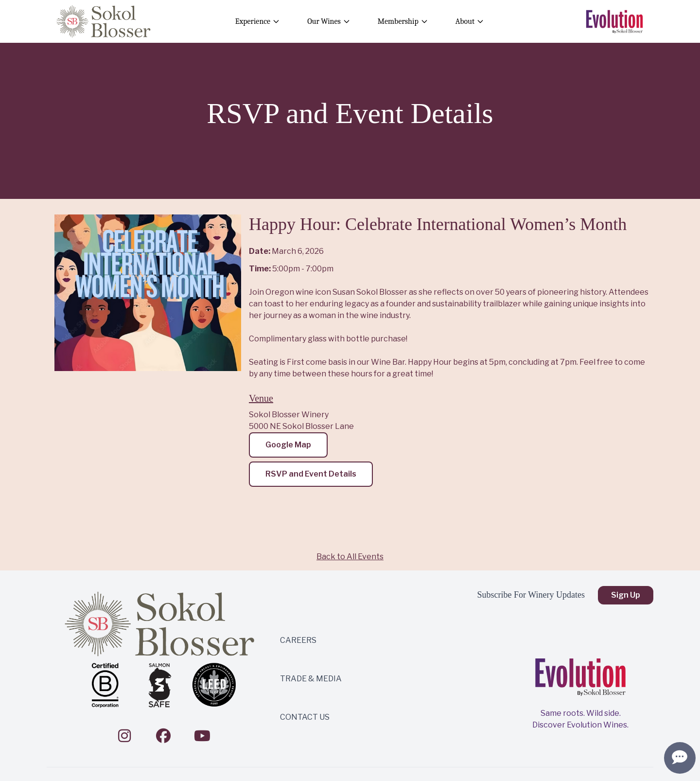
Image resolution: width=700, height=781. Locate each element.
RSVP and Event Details (311, 474)
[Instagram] (124, 736)
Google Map (288, 445)
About (470, 21)
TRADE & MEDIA (311, 679)
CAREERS (298, 640)
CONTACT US (305, 717)
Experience (258, 21)
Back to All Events (350, 557)
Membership (403, 21)
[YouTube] (202, 736)
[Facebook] (163, 736)
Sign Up (626, 595)
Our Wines (329, 21)
